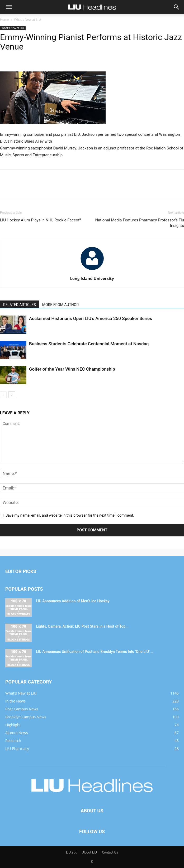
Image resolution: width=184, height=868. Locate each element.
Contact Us (110, 852)
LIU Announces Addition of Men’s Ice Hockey (73, 601)
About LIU (90, 852)
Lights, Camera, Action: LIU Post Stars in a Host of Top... (82, 626)
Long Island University (92, 278)
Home (4, 20)
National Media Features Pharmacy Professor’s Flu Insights (140, 223)
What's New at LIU (27, 20)
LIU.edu (72, 852)
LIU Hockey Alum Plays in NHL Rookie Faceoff (40, 220)
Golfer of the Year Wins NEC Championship (72, 369)
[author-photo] (92, 271)
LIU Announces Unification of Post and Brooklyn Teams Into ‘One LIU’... (94, 652)
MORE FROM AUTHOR (60, 305)
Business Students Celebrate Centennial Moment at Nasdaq (89, 344)
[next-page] (12, 395)
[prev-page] (3, 395)
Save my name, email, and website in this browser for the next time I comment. (70, 515)
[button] (9, 7)
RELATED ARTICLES (20, 305)
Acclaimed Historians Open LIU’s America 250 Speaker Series (91, 318)
